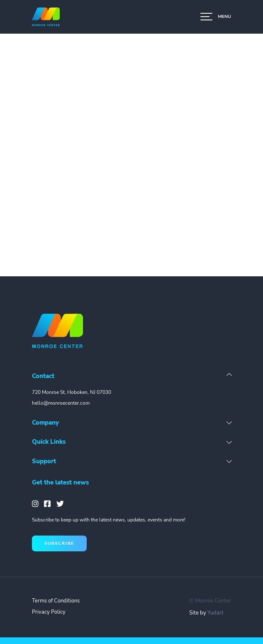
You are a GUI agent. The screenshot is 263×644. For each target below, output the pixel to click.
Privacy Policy (49, 612)
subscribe (59, 543)
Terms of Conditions (56, 601)
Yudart (216, 613)
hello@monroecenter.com (61, 403)
